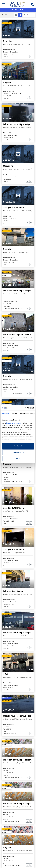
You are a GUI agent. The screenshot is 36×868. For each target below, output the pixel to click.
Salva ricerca (30, 15)
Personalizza (18, 452)
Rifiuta (18, 458)
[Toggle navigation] (3, 4)
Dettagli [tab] (15, 413)
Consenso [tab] (6, 413)
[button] (27, 56)
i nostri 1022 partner (14, 423)
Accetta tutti (18, 446)
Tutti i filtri (18, 10)
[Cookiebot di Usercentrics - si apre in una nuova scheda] (26, 408)
